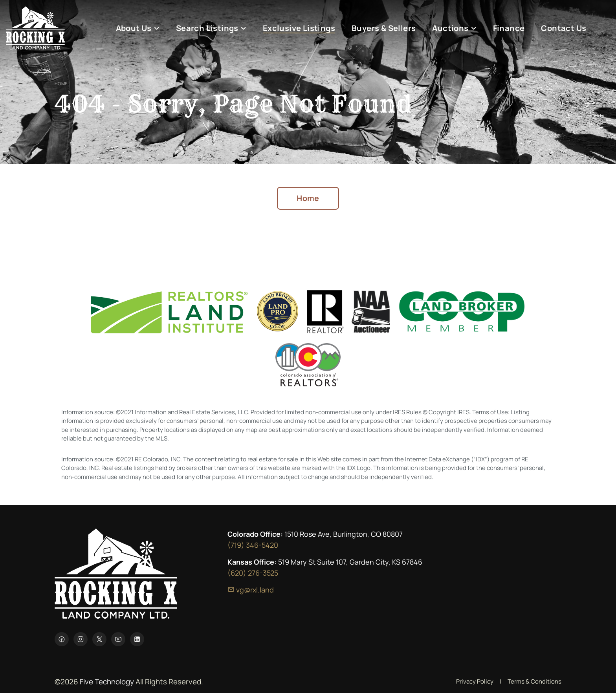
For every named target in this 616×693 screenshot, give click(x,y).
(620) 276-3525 (253, 573)
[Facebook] (62, 639)
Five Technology (107, 682)
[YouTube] (118, 639)
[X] (99, 639)
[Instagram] (81, 639)
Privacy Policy (475, 681)
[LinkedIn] (137, 639)
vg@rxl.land (251, 590)
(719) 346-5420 (253, 545)
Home (61, 83)
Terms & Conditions (534, 681)
